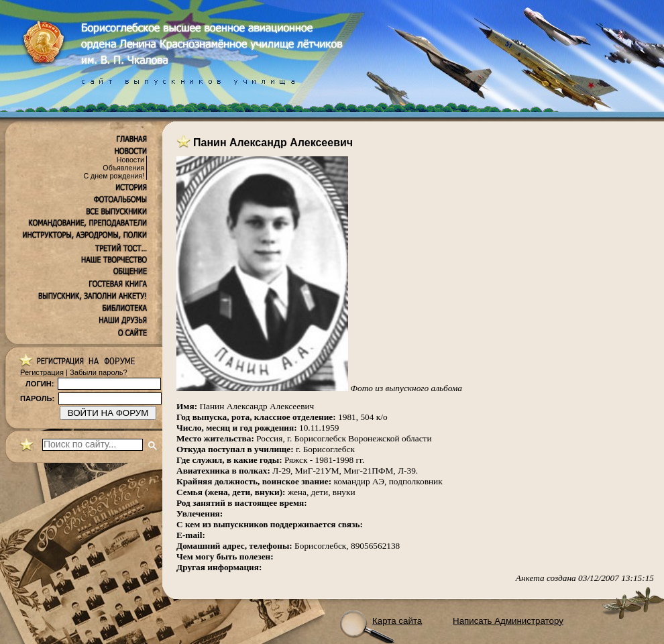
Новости (130, 160)
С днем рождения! (114, 176)
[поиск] (93, 445)
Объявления (123, 168)
